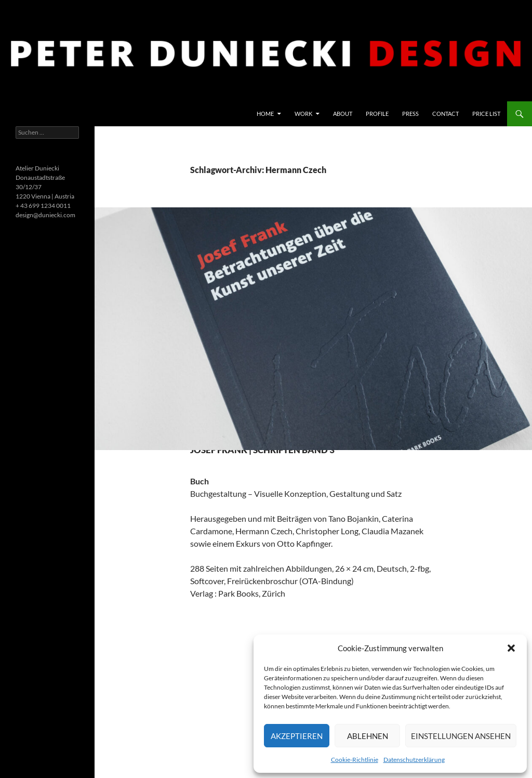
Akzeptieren (297, 736)
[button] (511, 648)
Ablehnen (368, 736)
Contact (445, 114)
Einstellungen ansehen (461, 736)
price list (486, 114)
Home (265, 114)
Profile (377, 114)
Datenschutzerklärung (414, 760)
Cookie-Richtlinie (355, 760)
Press (410, 114)
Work (303, 114)
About (343, 114)
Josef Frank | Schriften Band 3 (297, 456)
